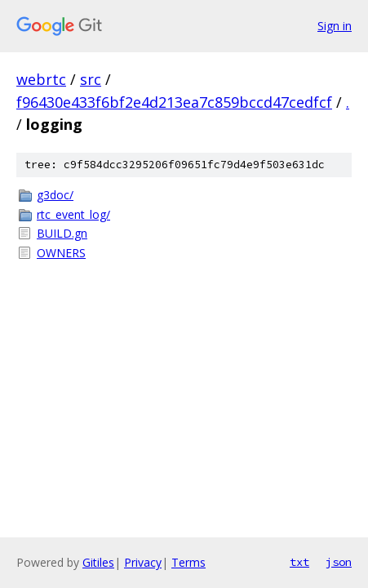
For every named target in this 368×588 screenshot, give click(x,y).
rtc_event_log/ (73, 214)
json (339, 562)
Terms (188, 562)
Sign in (335, 26)
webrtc (41, 79)
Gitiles (98, 562)
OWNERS (61, 253)
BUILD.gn (62, 233)
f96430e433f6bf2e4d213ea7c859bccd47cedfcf (174, 102)
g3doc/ (55, 195)
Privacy (143, 562)
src (91, 79)
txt (299, 562)
